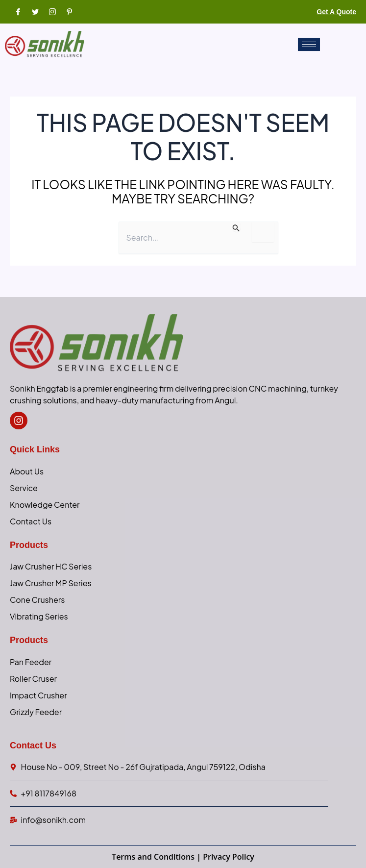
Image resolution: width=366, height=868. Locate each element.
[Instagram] (51, 11)
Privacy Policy (229, 857)
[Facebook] (17, 11)
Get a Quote (336, 12)
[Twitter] (34, 11)
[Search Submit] (236, 227)
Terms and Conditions (153, 857)
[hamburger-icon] (309, 44)
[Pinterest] (69, 11)
